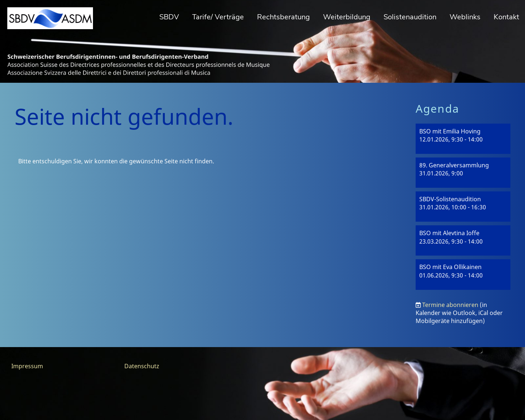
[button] (463, 139)
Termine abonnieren (450, 305)
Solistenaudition (410, 17)
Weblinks (465, 17)
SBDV (169, 17)
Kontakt (506, 17)
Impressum (27, 366)
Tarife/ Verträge (218, 17)
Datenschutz (142, 366)
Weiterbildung (347, 17)
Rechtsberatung (283, 17)
